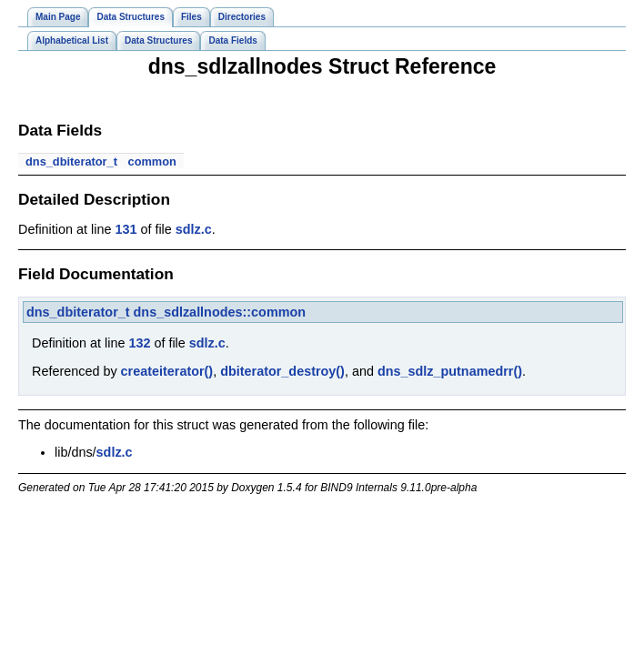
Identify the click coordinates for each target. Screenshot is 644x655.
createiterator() (167, 371)
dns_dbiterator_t (71, 161)
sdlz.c (194, 229)
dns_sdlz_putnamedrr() (450, 371)
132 (139, 343)
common (152, 161)
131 (126, 229)
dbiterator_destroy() (282, 371)
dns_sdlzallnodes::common (220, 312)
